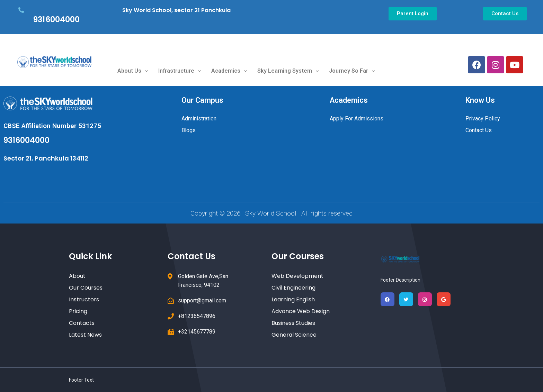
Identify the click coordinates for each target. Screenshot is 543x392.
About (77, 276)
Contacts (82, 323)
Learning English (293, 299)
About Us (133, 71)
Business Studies (293, 323)
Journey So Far (352, 71)
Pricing (78, 311)
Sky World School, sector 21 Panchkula (176, 10)
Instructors (84, 299)
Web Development (297, 276)
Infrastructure (180, 71)
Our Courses (86, 288)
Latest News (85, 335)
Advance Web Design (301, 311)
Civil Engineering (293, 288)
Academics (229, 71)
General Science (294, 335)
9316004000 (56, 20)
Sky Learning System (288, 71)
